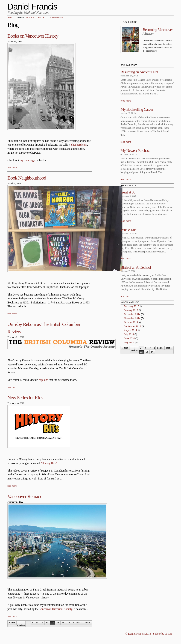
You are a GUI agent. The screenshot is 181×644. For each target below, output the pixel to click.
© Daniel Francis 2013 (138, 634)
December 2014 (132, 314)
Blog (21, 18)
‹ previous (21, 624)
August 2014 (131, 330)
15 (68, 623)
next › (79, 623)
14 (63, 623)
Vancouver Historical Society (56, 609)
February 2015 (132, 306)
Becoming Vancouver (158, 30)
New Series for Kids (25, 398)
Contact (42, 18)
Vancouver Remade (25, 496)
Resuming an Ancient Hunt (139, 72)
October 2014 (131, 322)
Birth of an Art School (136, 267)
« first (12, 623)
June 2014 (129, 338)
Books (30, 18)
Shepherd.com (79, 145)
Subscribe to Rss (162, 634)
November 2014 (132, 318)
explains (43, 380)
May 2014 (129, 342)
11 (47, 623)
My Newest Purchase (135, 150)
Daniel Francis (32, 7)
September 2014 (133, 326)
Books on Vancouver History (33, 36)
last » (88, 623)
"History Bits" (49, 463)
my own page (27, 160)
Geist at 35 (128, 192)
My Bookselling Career (137, 109)
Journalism (56, 18)
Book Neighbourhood (27, 178)
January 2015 (131, 310)
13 (58, 623)
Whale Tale (128, 230)
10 (42, 623)
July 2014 (129, 334)
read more (12, 167)
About (11, 18)
